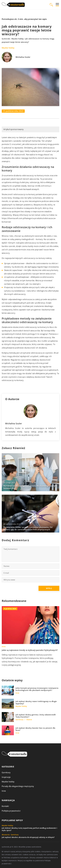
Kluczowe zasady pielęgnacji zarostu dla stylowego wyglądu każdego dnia (30, 487)
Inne (4, 791)
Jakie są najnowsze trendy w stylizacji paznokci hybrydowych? (30, 650)
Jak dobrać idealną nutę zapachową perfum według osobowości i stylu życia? (29, 829)
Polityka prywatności (11, 811)
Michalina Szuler (23, 57)
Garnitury (6, 772)
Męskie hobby (8, 48)
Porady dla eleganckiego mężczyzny (18, 786)
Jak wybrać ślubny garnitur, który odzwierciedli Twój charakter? (36, 716)
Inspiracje (6, 777)
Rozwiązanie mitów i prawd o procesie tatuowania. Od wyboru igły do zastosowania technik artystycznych (28, 528)
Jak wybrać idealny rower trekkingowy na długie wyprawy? (36, 703)
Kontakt (5, 806)
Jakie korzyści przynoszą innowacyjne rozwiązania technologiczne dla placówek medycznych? (37, 689)
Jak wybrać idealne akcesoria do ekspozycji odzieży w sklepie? (28, 837)
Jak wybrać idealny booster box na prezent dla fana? (35, 729)
